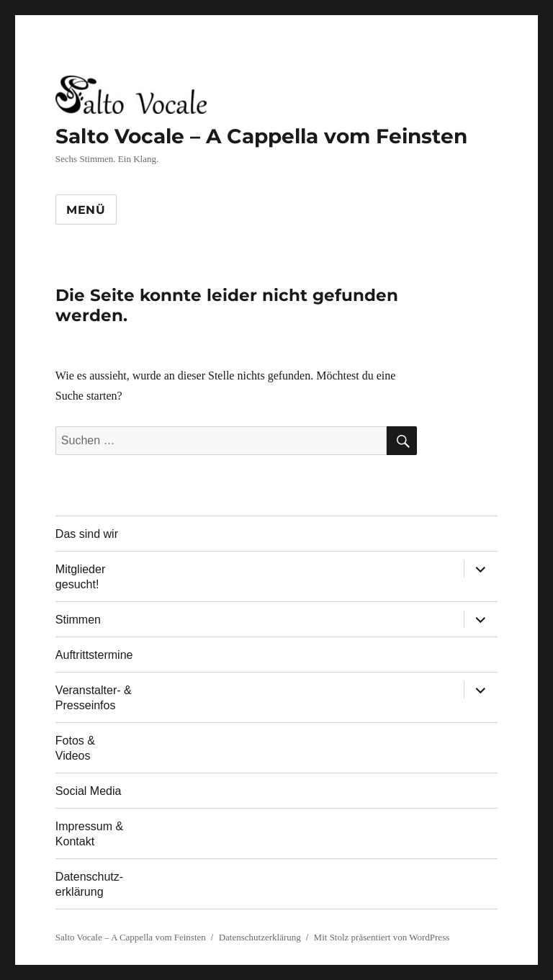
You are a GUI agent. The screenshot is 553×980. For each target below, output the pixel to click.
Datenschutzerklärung (260, 937)
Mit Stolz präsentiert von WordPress (382, 937)
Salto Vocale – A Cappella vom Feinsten (261, 136)
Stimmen (78, 620)
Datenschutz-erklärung (89, 884)
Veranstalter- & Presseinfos (94, 698)
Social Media (89, 791)
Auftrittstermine (94, 655)
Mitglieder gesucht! (80, 577)
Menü (86, 210)
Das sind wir (87, 534)
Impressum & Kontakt (89, 834)
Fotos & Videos (75, 748)
